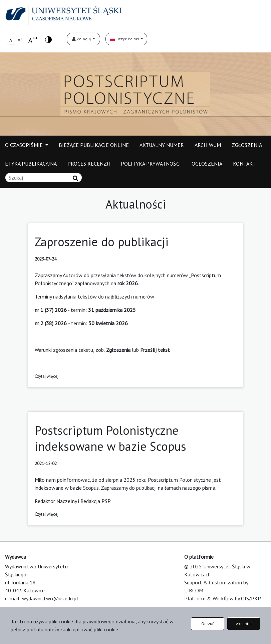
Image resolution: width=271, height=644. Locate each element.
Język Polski (125, 39)
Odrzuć (208, 624)
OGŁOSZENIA (207, 164)
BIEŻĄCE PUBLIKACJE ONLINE (94, 145)
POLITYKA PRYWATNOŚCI (151, 164)
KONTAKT (244, 164)
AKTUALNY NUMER (162, 145)
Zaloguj (82, 39)
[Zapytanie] (44, 178)
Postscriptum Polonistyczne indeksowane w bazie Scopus (110, 438)
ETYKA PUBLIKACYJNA (31, 164)
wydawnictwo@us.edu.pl (50, 598)
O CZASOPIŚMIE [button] (25, 145)
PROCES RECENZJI (89, 164)
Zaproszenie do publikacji (102, 242)
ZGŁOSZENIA (247, 145)
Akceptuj (244, 624)
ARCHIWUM (208, 145)
